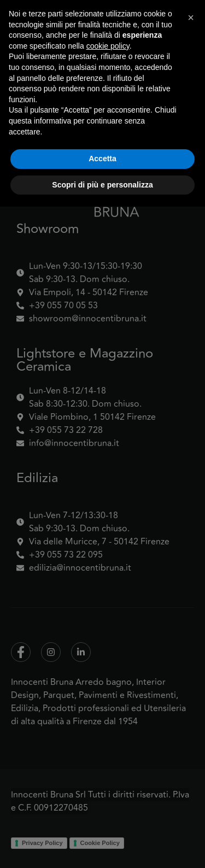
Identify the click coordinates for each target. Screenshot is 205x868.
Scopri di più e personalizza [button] (102, 846)
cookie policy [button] (108, 707)
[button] (191, 679)
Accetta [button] (102, 820)
